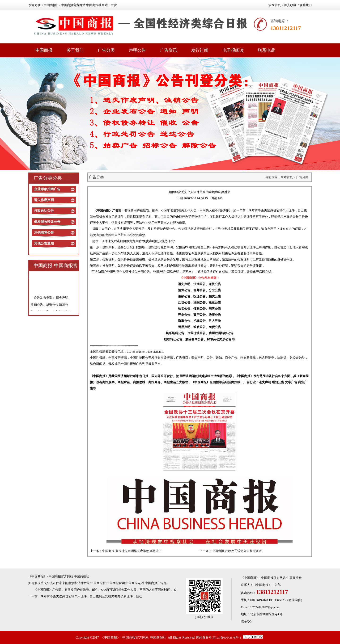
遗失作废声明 (44, 200)
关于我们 (75, 50)
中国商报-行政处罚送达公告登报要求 (237, 551)
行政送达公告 (44, 211)
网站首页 (287, 177)
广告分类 (106, 50)
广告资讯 (169, 50)
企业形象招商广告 (47, 189)
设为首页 (275, 5)
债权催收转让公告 (47, 222)
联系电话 (266, 50)
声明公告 (137, 50)
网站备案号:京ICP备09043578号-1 (219, 638)
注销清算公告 (44, 233)
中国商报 (44, 50)
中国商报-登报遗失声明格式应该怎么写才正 (132, 551)
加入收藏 (290, 5)
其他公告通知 (44, 243)
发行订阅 (200, 50)
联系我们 (306, 5)
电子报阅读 (233, 50)
